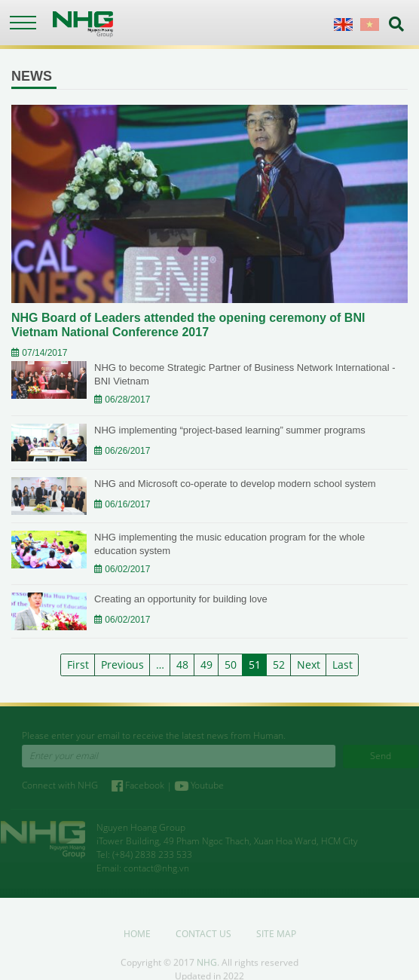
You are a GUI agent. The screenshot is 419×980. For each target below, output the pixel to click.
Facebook (143, 785)
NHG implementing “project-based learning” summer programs (230, 430)
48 (182, 665)
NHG (207, 965)
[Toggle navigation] (23, 23)
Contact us (203, 937)
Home (137, 937)
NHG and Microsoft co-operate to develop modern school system (235, 484)
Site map (276, 937)
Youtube (203, 785)
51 (255, 665)
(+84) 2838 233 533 (148, 854)
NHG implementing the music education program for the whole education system (229, 544)
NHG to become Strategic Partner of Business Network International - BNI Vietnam (245, 374)
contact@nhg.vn (153, 868)
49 (206, 665)
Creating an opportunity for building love (181, 599)
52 (279, 665)
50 (231, 665)
